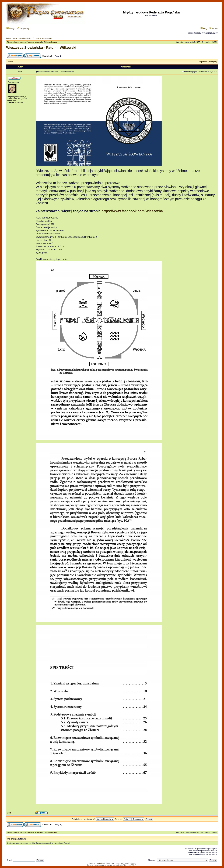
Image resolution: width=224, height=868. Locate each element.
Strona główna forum (16, 42)
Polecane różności (34, 42)
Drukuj (10, 62)
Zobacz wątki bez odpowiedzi (19, 38)
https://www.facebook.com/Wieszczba (132, 211)
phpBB (101, 863)
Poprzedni (203, 62)
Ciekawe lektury (50, 42)
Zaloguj (11, 28)
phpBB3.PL (132, 865)
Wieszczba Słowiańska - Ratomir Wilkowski (41, 48)
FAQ (204, 28)
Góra (9, 813)
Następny (213, 62)
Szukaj (213, 28)
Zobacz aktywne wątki (42, 38)
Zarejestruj (23, 28)
